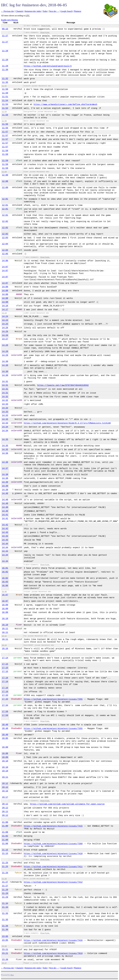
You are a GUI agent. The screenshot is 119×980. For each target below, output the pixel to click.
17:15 (5, 664)
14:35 (5, 439)
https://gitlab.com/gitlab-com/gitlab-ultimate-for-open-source (67, 804)
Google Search (67, 11)
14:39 (5, 482)
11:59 (5, 161)
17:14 (5, 658)
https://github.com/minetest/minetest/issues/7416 (53, 940)
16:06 (5, 586)
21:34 (5, 903)
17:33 (5, 695)
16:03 (5, 582)
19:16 (5, 791)
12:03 (5, 238)
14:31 (5, 382)
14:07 (5, 267)
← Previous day (8, 11)
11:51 (5, 97)
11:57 (5, 132)
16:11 (5, 629)
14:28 (5, 345)
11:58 (5, 151)
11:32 (5, 79)
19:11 (5, 777)
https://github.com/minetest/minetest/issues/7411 (53, 867)
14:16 (5, 306)
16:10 (5, 619)
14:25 (5, 324)
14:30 (5, 362)
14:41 (5, 515)
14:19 (4, 313)
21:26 (5, 873)
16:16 (5, 649)
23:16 (4, 946)
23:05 (5, 936)
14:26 (5, 328)
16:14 (4, 645)
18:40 (5, 725)
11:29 (5, 60)
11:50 (5, 89)
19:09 (5, 757)
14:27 (5, 339)
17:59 (5, 715)
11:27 (5, 36)
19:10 (5, 761)
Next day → (54, 11)
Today (45, 11)
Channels (19, 11)
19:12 (5, 783)
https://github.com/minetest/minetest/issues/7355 (53, 699)
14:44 (5, 544)
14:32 (5, 397)
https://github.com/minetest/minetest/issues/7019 (53, 953)
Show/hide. (46, 26)
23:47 (4, 963)
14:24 (5, 316)
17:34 (5, 705)
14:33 (5, 404)
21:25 (5, 863)
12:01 (5, 199)
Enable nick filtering (9, 20)
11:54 (5, 101)
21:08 (5, 840)
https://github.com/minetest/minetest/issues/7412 (53, 882)
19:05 (5, 738)
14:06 (5, 261)
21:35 (5, 913)
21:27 (5, 882)
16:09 (5, 605)
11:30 (5, 70)
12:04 (5, 244)
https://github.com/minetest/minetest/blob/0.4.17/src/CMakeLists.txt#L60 (67, 423)
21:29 (5, 890)
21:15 (5, 850)
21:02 (5, 836)
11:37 (4, 86)
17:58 (5, 712)
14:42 (5, 525)
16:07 (5, 595)
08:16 (5, 29)
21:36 (5, 926)
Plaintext (78, 11)
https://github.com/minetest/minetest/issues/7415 (53, 826)
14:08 (5, 287)
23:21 (5, 950)
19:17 (5, 797)
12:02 (5, 221)
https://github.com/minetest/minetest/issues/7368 (53, 844)
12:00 (5, 175)
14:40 (5, 493)
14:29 (5, 355)
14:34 (5, 427)
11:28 (5, 51)
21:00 (5, 822)
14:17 (5, 310)
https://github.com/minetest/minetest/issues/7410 (53, 854)
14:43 (5, 532)
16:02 (5, 572)
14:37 (5, 468)
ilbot (12, 975)
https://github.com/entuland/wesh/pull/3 (48, 66)
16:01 (5, 568)
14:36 (5, 453)
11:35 (5, 82)
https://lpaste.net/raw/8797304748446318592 (63, 385)
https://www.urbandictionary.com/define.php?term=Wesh (65, 105)
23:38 (5, 960)
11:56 (5, 115)
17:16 (5, 678)
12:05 (5, 254)
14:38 (5, 475)
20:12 (5, 804)
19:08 (5, 747)
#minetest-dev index (33, 11)
